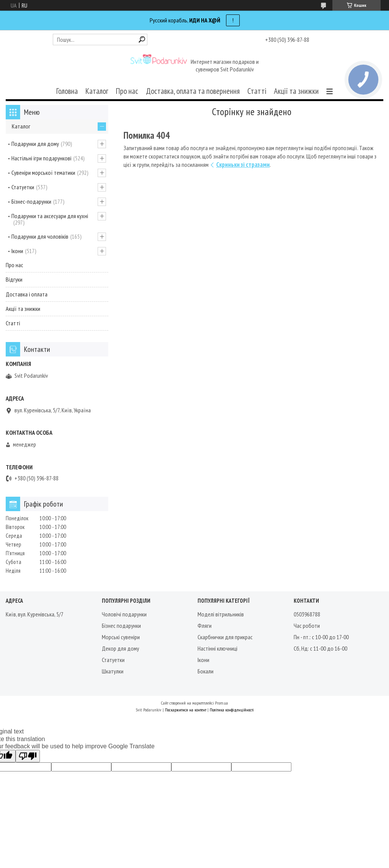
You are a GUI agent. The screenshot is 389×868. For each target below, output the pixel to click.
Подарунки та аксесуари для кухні (50, 216)
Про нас (127, 91)
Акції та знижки (296, 91)
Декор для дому (120, 648)
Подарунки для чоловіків (40, 236)
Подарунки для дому (35, 144)
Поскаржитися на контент (186, 710)
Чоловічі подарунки (124, 614)
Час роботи (307, 626)
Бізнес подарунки (121, 626)
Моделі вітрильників (221, 614)
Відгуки (14, 279)
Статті (257, 91)
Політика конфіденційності (232, 710)
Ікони (17, 251)
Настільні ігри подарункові (41, 158)
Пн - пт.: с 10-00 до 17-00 (321, 637)
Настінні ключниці (217, 648)
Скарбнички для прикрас (225, 637)
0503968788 (307, 614)
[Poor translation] (28, 756)
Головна (67, 91)
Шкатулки (113, 671)
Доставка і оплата (27, 294)
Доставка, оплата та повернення (193, 91)
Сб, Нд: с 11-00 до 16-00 (320, 648)
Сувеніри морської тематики (43, 173)
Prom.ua (221, 703)
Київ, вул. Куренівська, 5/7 (35, 614)
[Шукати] (142, 39)
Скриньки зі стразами (243, 165)
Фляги (205, 626)
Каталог (97, 91)
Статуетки (23, 187)
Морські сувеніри (121, 637)
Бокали (206, 671)
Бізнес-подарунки (31, 201)
